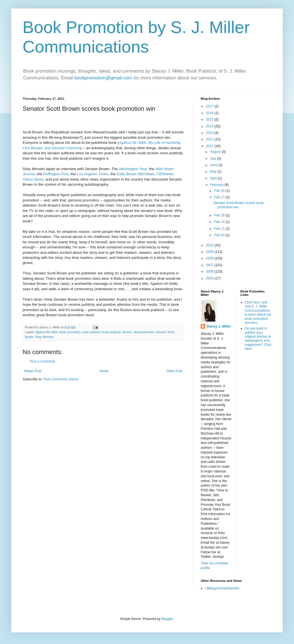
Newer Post (33, 371)
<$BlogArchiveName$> (222, 588)
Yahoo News (33, 179)
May (214, 172)
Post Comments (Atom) (61, 379)
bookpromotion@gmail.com (103, 78)
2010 (210, 245)
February (217, 185)
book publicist (91, 332)
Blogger (167, 619)
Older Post (174, 371)
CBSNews (165, 174)
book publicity (112, 332)
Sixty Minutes (44, 337)
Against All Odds (47, 332)
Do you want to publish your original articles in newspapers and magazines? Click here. (258, 339)
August (216, 152)
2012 (210, 139)
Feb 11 (220, 229)
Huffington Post (56, 174)
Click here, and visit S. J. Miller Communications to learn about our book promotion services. (258, 313)
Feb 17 (220, 197)
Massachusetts (144, 332)
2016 (210, 113)
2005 (210, 278)
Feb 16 (220, 215)
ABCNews (146, 174)
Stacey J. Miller (219, 326)
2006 (210, 272)
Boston (127, 332)
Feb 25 (220, 191)
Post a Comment (42, 361)
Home (104, 371)
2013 (210, 133)
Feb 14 (220, 222)
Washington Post (133, 169)
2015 (210, 120)
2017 (210, 106)
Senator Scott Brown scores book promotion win (238, 205)
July (214, 159)
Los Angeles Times (93, 174)
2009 (210, 252)
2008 (210, 258)
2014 (210, 126)
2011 (210, 146)
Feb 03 (220, 235)
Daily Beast (126, 174)
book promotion (70, 332)
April (214, 178)
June (214, 165)
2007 (210, 265)
